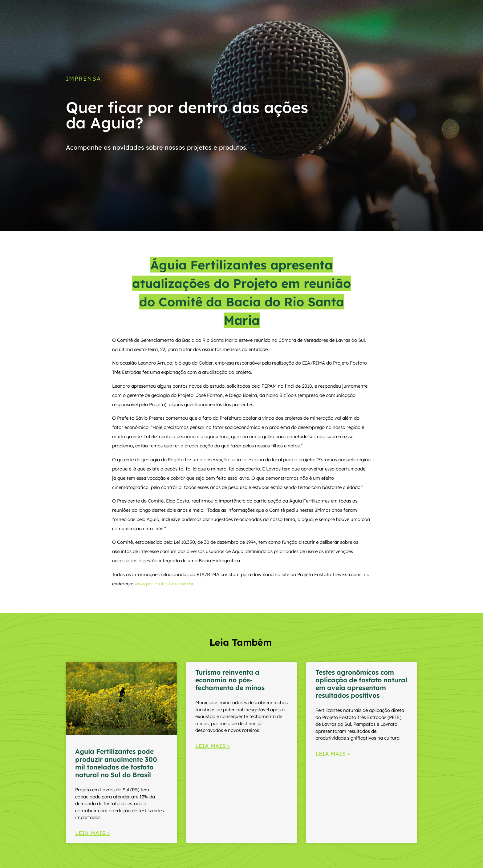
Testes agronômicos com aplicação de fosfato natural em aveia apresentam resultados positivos (361, 684)
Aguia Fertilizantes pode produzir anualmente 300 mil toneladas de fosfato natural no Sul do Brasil (116, 763)
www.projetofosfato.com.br (164, 584)
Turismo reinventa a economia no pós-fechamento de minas (230, 680)
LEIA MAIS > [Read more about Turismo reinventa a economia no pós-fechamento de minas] (213, 746)
